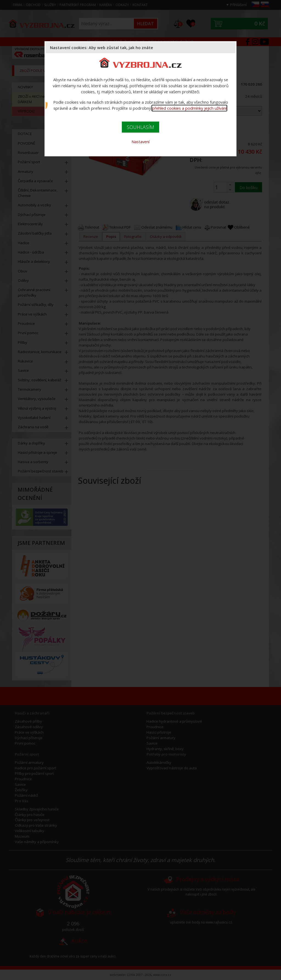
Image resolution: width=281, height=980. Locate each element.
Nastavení (140, 142)
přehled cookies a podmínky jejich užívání (189, 108)
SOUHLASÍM (140, 127)
